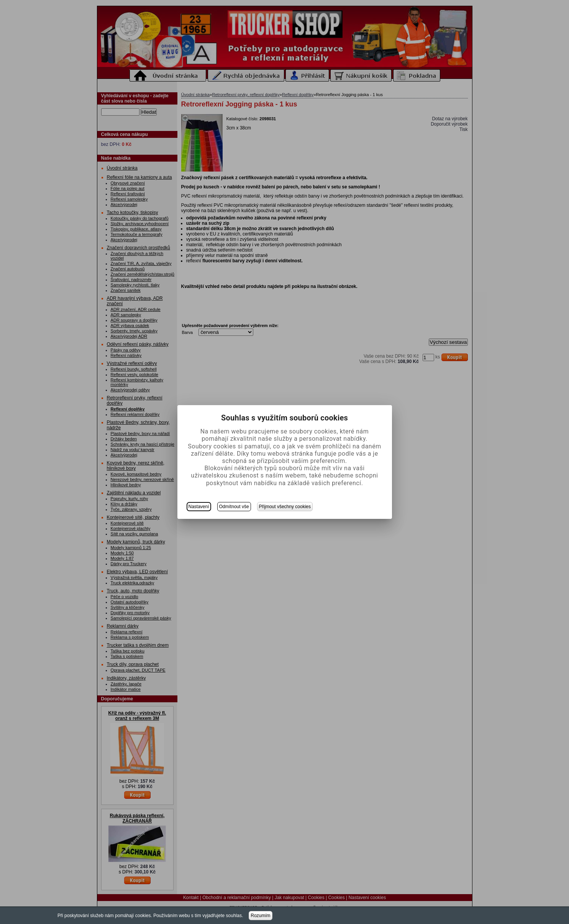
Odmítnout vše (234, 507)
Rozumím (260, 916)
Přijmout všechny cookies (285, 507)
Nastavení (199, 507)
